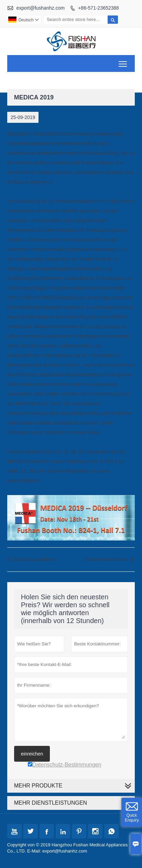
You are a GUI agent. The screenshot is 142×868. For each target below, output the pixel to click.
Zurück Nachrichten (31, 559)
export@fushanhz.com (41, 8)
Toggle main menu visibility (123, 61)
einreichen (32, 754)
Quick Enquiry (132, 818)
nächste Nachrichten (107, 559)
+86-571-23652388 (99, 8)
